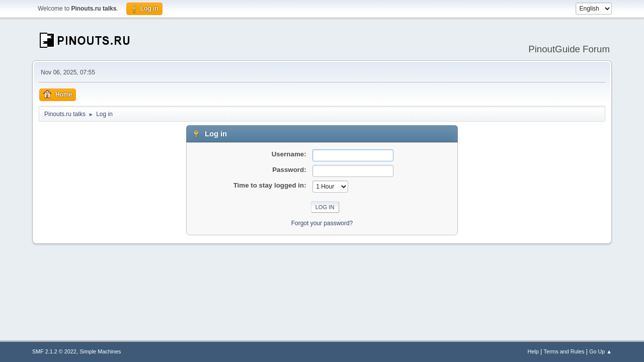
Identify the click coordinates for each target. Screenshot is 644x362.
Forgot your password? (322, 223)
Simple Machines (100, 351)
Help (533, 351)
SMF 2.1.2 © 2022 (54, 351)
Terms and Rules (564, 351)
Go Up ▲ (600, 351)
